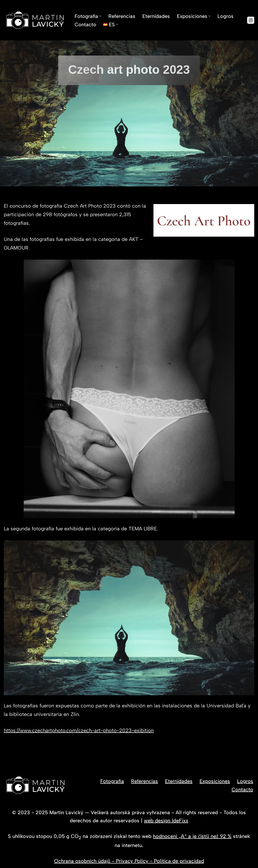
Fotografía (112, 781)
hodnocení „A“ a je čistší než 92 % (192, 836)
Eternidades (156, 16)
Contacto (85, 24)
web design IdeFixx (166, 821)
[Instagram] (251, 20)
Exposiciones (215, 781)
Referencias (122, 16)
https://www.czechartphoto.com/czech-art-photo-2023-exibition (79, 730)
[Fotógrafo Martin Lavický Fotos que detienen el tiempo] (35, 20)
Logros (225, 16)
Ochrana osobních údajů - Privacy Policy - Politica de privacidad (129, 861)
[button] (100, 16)
